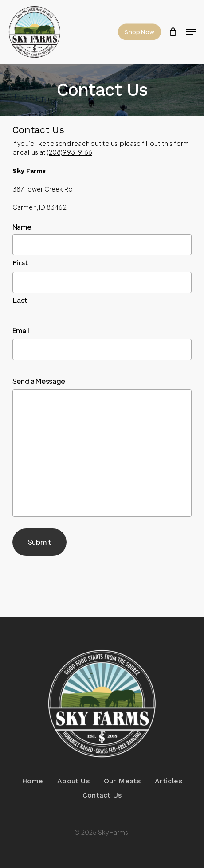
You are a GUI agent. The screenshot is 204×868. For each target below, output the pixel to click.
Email (21, 330)
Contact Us (102, 795)
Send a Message (39, 381)
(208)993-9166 (69, 152)
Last (20, 300)
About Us (73, 781)
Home (32, 781)
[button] (191, 32)
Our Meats (122, 781)
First (20, 263)
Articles (169, 781)
